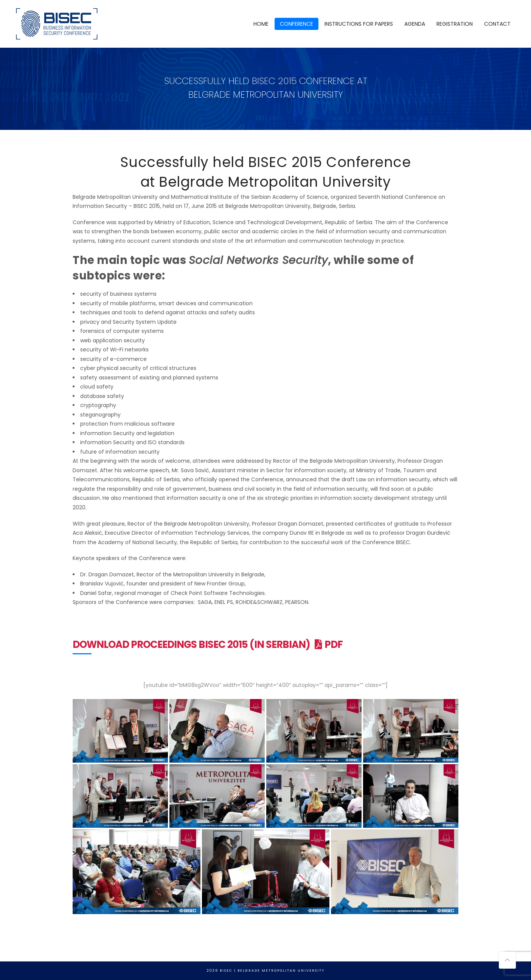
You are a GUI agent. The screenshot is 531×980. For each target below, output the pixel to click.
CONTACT (497, 24)
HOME (261, 24)
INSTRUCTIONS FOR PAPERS (359, 24)
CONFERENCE (297, 24)
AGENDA (415, 24)
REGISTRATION (455, 24)
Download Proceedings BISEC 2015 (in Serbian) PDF (208, 644)
